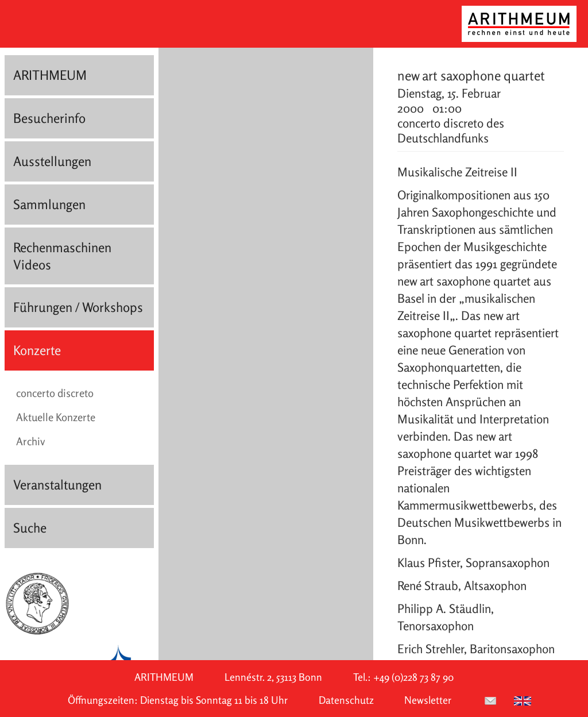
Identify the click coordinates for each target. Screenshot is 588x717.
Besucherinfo (49, 118)
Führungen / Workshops (78, 307)
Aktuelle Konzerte (56, 417)
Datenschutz (346, 700)
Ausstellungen (52, 161)
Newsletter (428, 700)
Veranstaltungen (57, 485)
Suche (30, 528)
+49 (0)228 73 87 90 (413, 677)
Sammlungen (49, 204)
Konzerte (37, 350)
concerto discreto (55, 393)
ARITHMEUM (50, 75)
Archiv (30, 441)
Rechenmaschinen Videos (62, 256)
